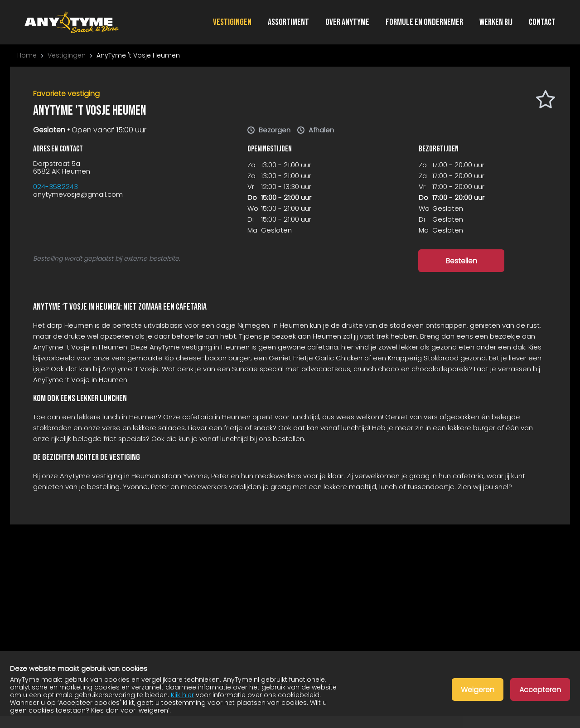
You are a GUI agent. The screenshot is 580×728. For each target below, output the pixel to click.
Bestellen (462, 261)
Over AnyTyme (347, 22)
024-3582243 (56, 187)
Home (27, 56)
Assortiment (288, 22)
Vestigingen (232, 22)
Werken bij (496, 22)
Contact (542, 22)
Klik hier (182, 695)
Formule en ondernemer (424, 22)
